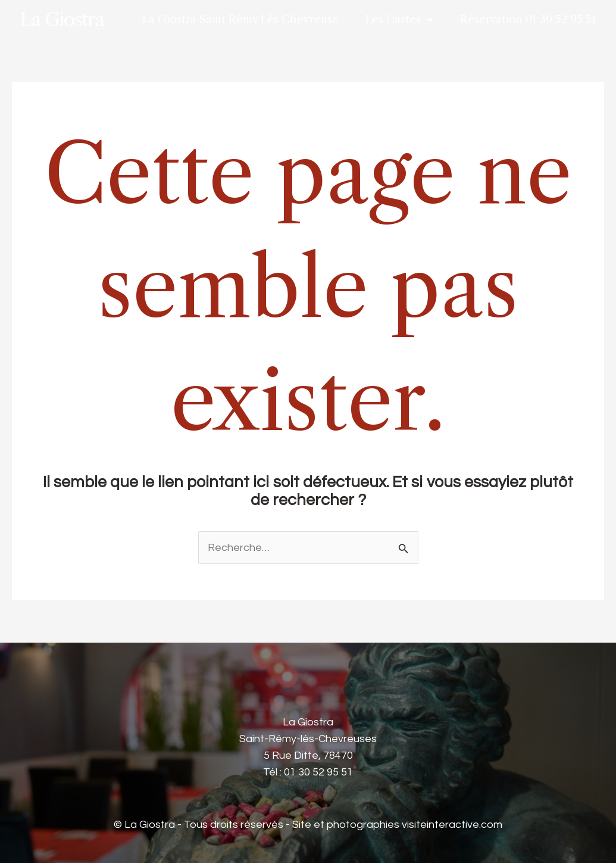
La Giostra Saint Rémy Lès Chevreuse (240, 20)
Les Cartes (399, 20)
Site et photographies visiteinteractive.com (397, 825)
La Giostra (62, 19)
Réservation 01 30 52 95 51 (528, 20)
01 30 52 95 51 (318, 772)
